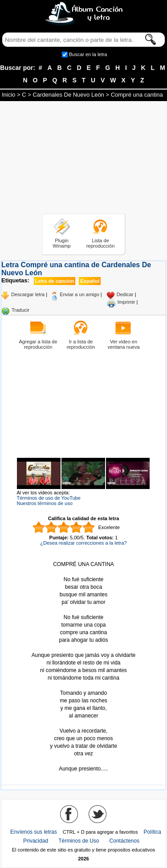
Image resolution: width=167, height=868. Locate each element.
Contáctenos (124, 841)
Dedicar (125, 294)
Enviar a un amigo (79, 294)
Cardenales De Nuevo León (68, 95)
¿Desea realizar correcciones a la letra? (83, 543)
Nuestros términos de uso (45, 503)
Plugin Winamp (61, 243)
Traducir (20, 310)
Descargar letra (28, 294)
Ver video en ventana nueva (123, 344)
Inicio (8, 95)
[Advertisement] (84, 159)
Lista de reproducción (101, 243)
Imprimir (126, 302)
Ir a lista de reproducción (81, 344)
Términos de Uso (79, 841)
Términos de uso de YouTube (49, 498)
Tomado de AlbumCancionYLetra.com (84, 761)
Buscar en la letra (88, 54)
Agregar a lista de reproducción (38, 344)
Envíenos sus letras (34, 832)
